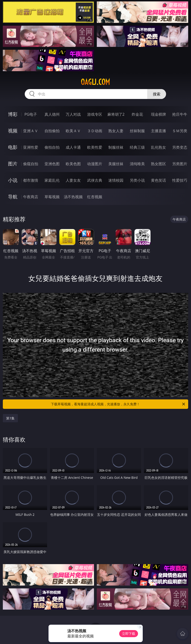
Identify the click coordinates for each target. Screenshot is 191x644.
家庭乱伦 (52, 180)
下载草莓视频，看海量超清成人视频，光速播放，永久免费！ (118, 404)
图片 (13, 164)
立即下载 (129, 634)
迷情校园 (116, 180)
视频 (13, 131)
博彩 (13, 114)
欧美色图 (73, 164)
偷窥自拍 (31, 164)
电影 (13, 147)
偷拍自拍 (52, 147)
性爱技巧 (180, 180)
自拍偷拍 (52, 131)
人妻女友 (73, 180)
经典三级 (137, 147)
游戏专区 (95, 114)
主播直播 (158, 131)
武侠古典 (95, 180)
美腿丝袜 (116, 164)
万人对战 (73, 114)
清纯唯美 (137, 164)
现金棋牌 (158, 114)
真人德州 (52, 114)
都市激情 (31, 180)
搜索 (157, 94)
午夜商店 (31, 197)
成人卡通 (73, 147)
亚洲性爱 (31, 147)
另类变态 (180, 147)
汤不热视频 (73, 197)
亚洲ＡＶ (31, 131)
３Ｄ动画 (95, 131)
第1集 (10, 418)
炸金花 (137, 114)
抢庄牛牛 (180, 114)
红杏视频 (95, 197)
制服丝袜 (116, 147)
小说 (13, 180)
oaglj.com (95, 82)
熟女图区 (158, 164)
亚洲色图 (52, 164)
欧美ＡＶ (73, 131)
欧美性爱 (95, 147)
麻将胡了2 (116, 114)
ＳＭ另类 (180, 131)
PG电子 (31, 114)
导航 (13, 197)
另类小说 (137, 180)
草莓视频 (52, 197)
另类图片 (180, 164)
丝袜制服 (137, 131)
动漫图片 (95, 164)
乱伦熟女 (158, 147)
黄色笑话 (158, 180)
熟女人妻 (116, 131)
